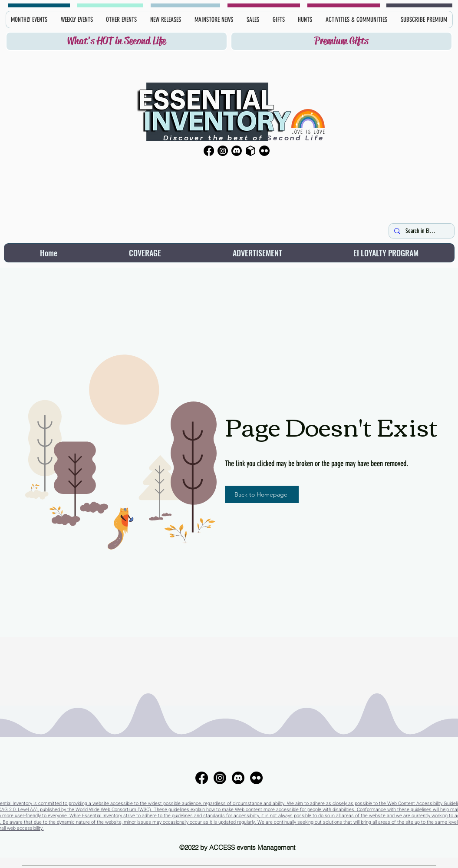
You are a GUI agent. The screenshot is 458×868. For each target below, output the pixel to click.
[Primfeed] (250, 151)
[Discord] (237, 151)
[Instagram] (223, 151)
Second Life (294, 138)
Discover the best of (213, 138)
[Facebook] (209, 151)
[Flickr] (264, 151)
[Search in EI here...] (421, 231)
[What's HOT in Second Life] (117, 41)
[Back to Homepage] (262, 494)
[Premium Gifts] (341, 41)
